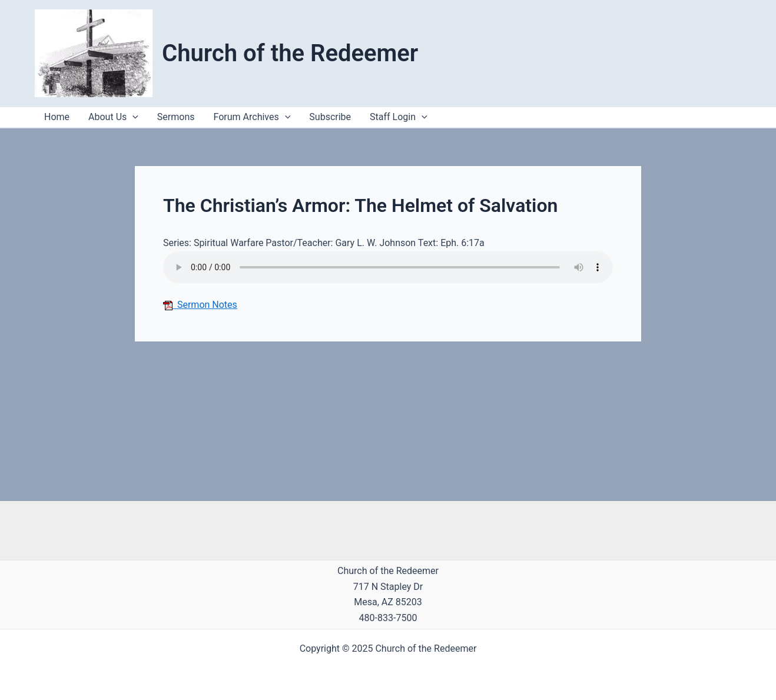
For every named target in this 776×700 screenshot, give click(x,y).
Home (57, 117)
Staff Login (399, 117)
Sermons (176, 117)
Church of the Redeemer (290, 53)
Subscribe (330, 117)
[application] (422, 117)
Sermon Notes (200, 305)
